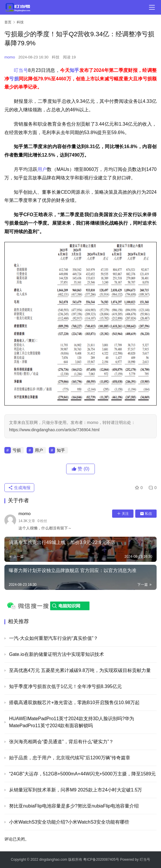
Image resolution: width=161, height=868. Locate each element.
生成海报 (19, 488)
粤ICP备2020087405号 (101, 860)
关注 (123, 514)
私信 (146, 514)
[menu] (152, 7)
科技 (56, 57)
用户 (42, 169)
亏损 (14, 79)
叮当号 (21, 70)
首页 (8, 22)
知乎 (74, 70)
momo (10, 57)
